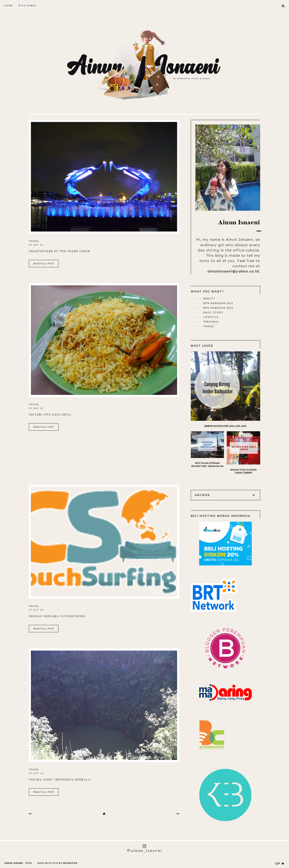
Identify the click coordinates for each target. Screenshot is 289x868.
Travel (34, 241)
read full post (44, 264)
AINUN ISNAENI (14, 863)
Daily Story (213, 312)
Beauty (209, 299)
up (280, 864)
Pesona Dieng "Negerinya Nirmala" (60, 780)
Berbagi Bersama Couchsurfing (57, 616)
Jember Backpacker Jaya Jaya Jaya (225, 426)
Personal (211, 322)
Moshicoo (70, 863)
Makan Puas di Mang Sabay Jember (243, 471)
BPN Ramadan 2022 (218, 303)
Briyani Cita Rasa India (50, 415)
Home (9, 6)
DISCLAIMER (28, 6)
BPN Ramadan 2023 (218, 308)
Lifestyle (210, 317)
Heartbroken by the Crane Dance (59, 251)
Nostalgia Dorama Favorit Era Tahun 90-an (207, 465)
